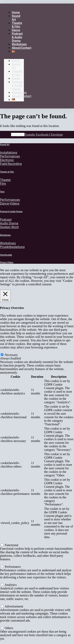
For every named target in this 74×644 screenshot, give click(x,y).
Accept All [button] (28, 288)
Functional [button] (7, 541)
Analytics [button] (6, 581)
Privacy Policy (7, 262)
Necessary (11, 355)
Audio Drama (9, 223)
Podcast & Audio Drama (17, 37)
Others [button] (4, 624)
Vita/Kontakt (6, 255)
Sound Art (5, 145)
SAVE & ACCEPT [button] (12, 642)
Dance (16, 78)
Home (16, 61)
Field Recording (11, 164)
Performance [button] (8, 563)
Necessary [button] (7, 351)
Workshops (19, 93)
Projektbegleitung (12, 247)
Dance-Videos (10, 203)
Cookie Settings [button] (10, 288)
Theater (5, 180)
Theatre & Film (17, 73)
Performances (10, 156)
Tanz (2, 192)
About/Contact (22, 48)
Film (3, 184)
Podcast (6, 220)
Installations (9, 153)
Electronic (7, 160)
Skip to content (10, 2)
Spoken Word (9, 227)
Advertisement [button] (9, 602)
